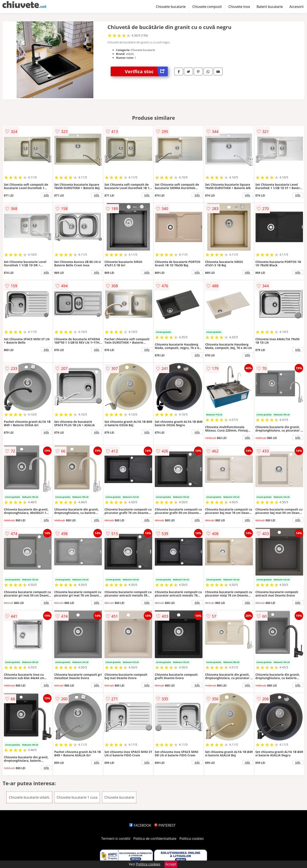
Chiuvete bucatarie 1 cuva (77, 797)
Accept (171, 864)
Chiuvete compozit (207, 7)
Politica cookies (192, 839)
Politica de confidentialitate (155, 839)
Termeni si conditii (116, 839)
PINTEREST (165, 825)
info (46, 195)
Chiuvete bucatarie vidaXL (29, 797)
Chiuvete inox (239, 7)
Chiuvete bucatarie (171, 7)
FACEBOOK (140, 825)
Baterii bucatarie (270, 7)
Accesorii (297, 7)
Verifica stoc (146, 71)
